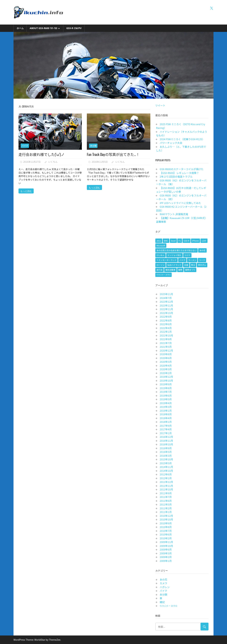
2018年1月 (166, 422)
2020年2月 (166, 373)
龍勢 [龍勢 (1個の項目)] (180, 270)
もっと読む (26, 191)
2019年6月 (166, 396)
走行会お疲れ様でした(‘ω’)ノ (42, 154)
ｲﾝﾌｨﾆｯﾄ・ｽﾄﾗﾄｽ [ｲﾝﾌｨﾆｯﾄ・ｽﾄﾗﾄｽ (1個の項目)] (163, 275)
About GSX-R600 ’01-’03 (43, 28)
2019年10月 (166, 381)
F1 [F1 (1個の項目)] (180, 241)
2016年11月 (166, 441)
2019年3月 (166, 407)
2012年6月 (166, 474)
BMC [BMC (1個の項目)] (166, 241)
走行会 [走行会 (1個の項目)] (159, 270)
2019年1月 (166, 411)
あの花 (163, 579)
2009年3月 (166, 553)
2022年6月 (166, 324)
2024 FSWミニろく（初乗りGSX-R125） (182, 139)
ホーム (20, 28)
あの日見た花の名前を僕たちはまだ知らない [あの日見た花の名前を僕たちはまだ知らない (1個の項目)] (176, 250)
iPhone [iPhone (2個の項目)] (195, 241)
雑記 (162, 602)
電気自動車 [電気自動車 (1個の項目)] (170, 270)
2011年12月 (166, 482)
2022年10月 (166, 313)
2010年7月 (166, 531)
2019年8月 (166, 388)
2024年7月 (166, 298)
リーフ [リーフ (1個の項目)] (202, 260)
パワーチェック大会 (171, 143)
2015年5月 (166, 463)
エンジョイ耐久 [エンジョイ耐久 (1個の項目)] (174, 255)
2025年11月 (166, 294)
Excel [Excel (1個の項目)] (173, 241)
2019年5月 (166, 399)
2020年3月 (166, 369)
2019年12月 (166, 377)
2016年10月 (166, 444)
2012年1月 (166, 478)
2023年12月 (166, 302)
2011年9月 (166, 493)
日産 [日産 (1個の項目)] (186, 265)
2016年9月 (166, 448)
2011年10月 (166, 489)
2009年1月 (166, 561)
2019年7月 (166, 392)
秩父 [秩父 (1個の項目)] (193, 265)
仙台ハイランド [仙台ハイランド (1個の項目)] (174, 265)
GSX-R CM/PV (74, 28)
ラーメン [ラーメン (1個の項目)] (192, 260)
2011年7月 (166, 497)
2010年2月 (166, 538)
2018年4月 (166, 418)
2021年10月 (166, 335)
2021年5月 (166, 347)
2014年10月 (166, 471)
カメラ (163, 583)
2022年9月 (166, 317)
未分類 (93, 146)
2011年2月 (166, 508)
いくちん (53, 162)
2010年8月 (166, 527)
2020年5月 (166, 362)
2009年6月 (166, 549)
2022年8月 (166, 320)
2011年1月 (166, 512)
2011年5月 (166, 504)
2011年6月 (166, 501)
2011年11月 (166, 486)
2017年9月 (166, 426)
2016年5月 (166, 452)
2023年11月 (166, 305)
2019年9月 (166, 384)
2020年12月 (166, 350)
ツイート (160, 105)
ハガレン (165, 587)
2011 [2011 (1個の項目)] (159, 241)
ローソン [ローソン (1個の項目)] (160, 265)
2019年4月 (166, 403)
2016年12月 (166, 437)
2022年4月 (166, 328)
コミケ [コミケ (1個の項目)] (187, 255)
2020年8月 (166, 354)
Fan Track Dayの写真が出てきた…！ (113, 154)
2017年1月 (166, 433)
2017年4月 (166, 429)
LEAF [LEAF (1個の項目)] (204, 241)
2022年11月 (166, 309)
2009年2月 (166, 557)
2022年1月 (166, 332)
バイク (25, 146)
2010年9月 (166, 523)
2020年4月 (166, 365)
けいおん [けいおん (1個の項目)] (160, 255)
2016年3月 (166, 456)
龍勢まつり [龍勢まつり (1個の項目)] (190, 270)
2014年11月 (166, 467)
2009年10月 (166, 546)
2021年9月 (166, 339)
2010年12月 (166, 516)
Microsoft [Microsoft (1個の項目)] (161, 245)
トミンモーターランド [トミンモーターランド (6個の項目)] (166, 260)
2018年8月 (166, 414)
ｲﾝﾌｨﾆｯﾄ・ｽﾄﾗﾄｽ (168, 606)
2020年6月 (166, 358)
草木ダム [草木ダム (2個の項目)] (202, 265)
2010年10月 (166, 519)
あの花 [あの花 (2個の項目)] (202, 250)
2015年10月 (166, 459)
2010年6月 (166, 534)
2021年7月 (166, 343)
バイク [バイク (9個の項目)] (182, 260)
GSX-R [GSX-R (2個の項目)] (186, 241)
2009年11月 (166, 542)
